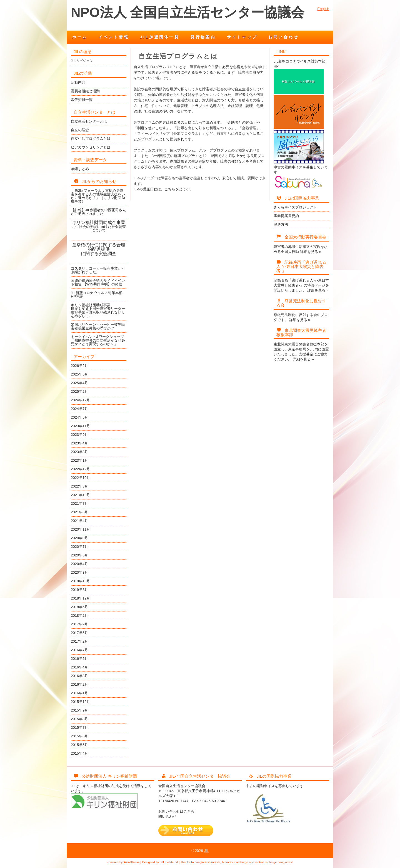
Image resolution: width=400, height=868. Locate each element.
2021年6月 (79, 512)
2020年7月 (79, 547)
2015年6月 (79, 736)
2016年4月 (79, 667)
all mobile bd (169, 862)
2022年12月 (80, 469)
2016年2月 (79, 684)
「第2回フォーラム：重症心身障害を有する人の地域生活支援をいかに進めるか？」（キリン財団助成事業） (98, 196)
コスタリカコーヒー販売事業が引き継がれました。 (98, 270)
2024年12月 (80, 400)
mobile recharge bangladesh (274, 862)
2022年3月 (79, 486)
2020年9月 (79, 538)
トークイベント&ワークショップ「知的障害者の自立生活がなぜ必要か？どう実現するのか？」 (98, 340)
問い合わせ (167, 816)
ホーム (80, 37)
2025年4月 (79, 383)
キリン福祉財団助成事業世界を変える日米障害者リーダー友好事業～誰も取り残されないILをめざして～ (98, 310)
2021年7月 (79, 503)
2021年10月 (80, 495)
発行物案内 (203, 37)
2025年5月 (79, 374)
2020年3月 (79, 572)
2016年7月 (79, 650)
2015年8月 (79, 719)
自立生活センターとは (89, 121)
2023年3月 (79, 452)
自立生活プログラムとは (91, 139)
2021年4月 (79, 521)
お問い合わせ (283, 37)
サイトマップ (242, 37)
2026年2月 (79, 366)
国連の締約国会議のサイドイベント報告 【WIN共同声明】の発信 (98, 282)
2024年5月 (79, 417)
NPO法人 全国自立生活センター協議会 (187, 12)
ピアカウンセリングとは (91, 147)
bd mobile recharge (235, 862)
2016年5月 (79, 659)
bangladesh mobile (207, 862)
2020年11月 (80, 529)
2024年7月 (79, 409)
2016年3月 (79, 676)
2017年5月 (79, 633)
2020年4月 (79, 564)
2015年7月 (79, 728)
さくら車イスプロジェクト (295, 207)
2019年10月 (80, 581)
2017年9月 (79, 624)
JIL (206, 851)
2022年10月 (80, 478)
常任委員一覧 (82, 100)
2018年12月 (80, 598)
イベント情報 (114, 37)
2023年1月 (79, 460)
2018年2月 (79, 615)
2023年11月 (80, 426)
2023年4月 (79, 443)
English (323, 9)
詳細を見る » (311, 252)
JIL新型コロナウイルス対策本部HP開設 (97, 295)
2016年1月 (79, 693)
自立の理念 (80, 130)
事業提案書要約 (286, 216)
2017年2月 (79, 641)
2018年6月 (79, 607)
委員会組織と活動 (85, 91)
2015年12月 (80, 702)
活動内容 (78, 82)
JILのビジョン (82, 61)
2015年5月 (79, 745)
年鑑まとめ (80, 169)
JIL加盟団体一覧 (160, 37)
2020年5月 (79, 555)
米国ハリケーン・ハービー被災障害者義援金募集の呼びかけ (98, 326)
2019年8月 (79, 590)
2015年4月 (79, 753)
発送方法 (281, 224)
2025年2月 (79, 391)
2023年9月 (79, 435)
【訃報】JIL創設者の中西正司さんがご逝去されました (98, 212)
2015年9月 (79, 710)
